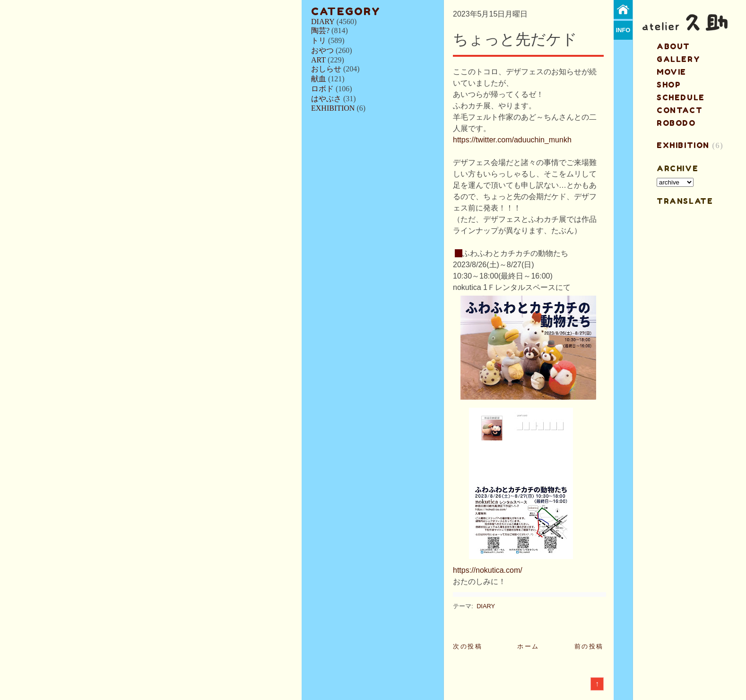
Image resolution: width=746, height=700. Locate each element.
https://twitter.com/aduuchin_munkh (512, 140)
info (623, 30)
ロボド (322, 89)
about (673, 46)
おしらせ (326, 69)
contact (680, 110)
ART (318, 60)
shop (669, 85)
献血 (319, 79)
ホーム (528, 646)
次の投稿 (468, 646)
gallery (678, 59)
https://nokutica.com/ (488, 570)
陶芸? (320, 31)
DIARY (323, 22)
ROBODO (676, 123)
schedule (681, 97)
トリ (319, 40)
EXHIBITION (333, 108)
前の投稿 (589, 646)
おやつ (322, 50)
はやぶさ (326, 99)
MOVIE (672, 72)
